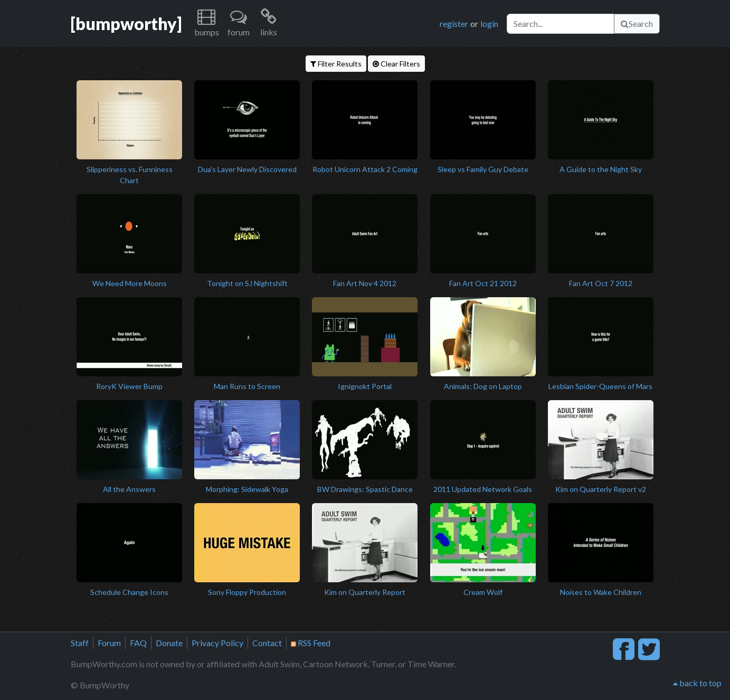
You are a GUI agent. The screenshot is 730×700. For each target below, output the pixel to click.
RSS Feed (311, 643)
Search (637, 23)
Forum (109, 643)
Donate (169, 643)
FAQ (138, 643)
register (454, 23)
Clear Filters (396, 64)
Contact (267, 643)
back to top (697, 683)
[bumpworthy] (126, 23)
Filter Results (336, 64)
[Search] (561, 24)
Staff (80, 643)
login (489, 23)
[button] (207, 23)
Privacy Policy (217, 643)
